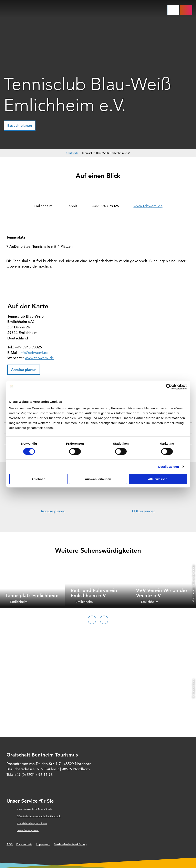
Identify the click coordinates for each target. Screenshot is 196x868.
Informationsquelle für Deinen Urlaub (34, 809)
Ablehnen (38, 479)
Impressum (43, 844)
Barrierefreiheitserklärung (70, 844)
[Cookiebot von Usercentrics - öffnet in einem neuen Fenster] (169, 387)
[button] (20, 126)
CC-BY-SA (193, 593)
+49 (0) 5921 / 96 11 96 (33, 775)
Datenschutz (24, 844)
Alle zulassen (158, 479)
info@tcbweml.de (34, 353)
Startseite (72, 153)
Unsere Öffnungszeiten (28, 831)
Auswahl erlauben (98, 479)
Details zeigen (169, 467)
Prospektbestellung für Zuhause (32, 823)
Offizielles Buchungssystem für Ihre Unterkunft (39, 816)
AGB (10, 844)
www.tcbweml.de (148, 206)
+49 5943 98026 (105, 206)
